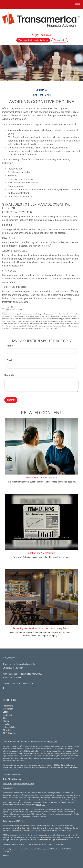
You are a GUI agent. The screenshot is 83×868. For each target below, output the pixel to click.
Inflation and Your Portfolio (41, 553)
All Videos (7, 730)
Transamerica (60, 40)
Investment (8, 709)
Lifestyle (7, 724)
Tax (4, 718)
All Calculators (9, 733)
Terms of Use (8, 784)
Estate (6, 712)
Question (9, 375)
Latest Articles (9, 727)
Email (9, 360)
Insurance (7, 715)
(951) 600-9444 (41, 35)
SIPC (43, 805)
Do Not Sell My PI (9, 788)
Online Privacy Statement (12, 779)
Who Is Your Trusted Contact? (41, 478)
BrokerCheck (52, 742)
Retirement (8, 706)
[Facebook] (3, 309)
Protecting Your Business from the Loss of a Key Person (41, 628)
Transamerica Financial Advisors (33, 40)
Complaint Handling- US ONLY (23, 784)
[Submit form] (11, 400)
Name (10, 346)
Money (6, 721)
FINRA (39, 805)
